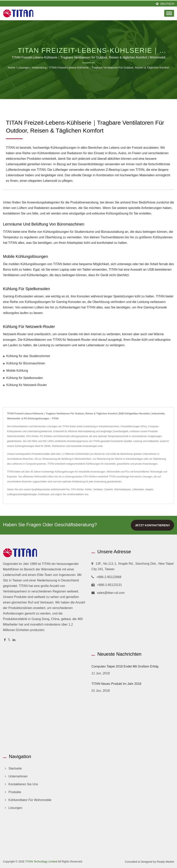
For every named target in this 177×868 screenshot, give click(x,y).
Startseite (15, 768)
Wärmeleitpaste (122, 489)
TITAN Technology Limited (41, 862)
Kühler (88, 489)
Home (12, 68)
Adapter (149, 489)
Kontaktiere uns (80, 494)
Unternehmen (18, 776)
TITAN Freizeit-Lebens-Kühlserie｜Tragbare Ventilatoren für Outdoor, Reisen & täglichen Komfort (109, 68)
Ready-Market (165, 862)
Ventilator (98, 489)
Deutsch (167, 4)
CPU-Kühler (77, 489)
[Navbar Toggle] (169, 13)
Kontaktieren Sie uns (23, 784)
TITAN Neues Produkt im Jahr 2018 (116, 684)
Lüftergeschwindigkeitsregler (22, 494)
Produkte (15, 792)
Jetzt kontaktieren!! (152, 525)
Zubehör (109, 489)
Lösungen (24, 68)
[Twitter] (9, 640)
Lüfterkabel (138, 489)
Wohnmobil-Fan (61, 489)
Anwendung (39, 68)
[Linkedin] (14, 640)
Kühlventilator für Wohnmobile (30, 800)
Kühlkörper (44, 494)
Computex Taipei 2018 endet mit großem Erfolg (125, 666)
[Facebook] (5, 640)
